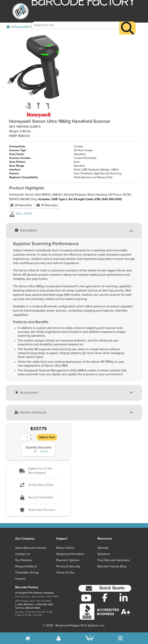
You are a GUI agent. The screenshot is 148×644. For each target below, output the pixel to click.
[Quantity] (24, 437)
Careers (20, 579)
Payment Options (68, 560)
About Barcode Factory (31, 548)
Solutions (104, 554)
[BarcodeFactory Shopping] (90, 638)
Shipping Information (70, 554)
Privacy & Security (68, 566)
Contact (44, 452)
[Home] (8, 27)
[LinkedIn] (123, 598)
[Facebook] (105, 597)
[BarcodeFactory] (21, 11)
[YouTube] (86, 598)
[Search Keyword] (76, 19)
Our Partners (24, 560)
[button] (38, 471)
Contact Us (23, 554)
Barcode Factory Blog (112, 566)
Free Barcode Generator (114, 560)
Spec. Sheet (21, 214)
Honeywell (21, 27)
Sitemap (103, 548)
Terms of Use (65, 573)
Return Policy (65, 548)
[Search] (127, 22)
